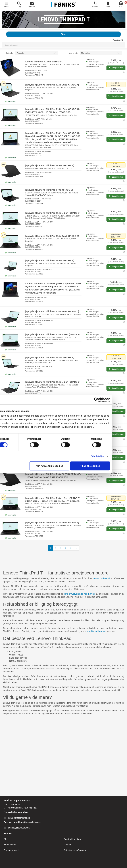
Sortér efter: (10, 53)
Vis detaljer (111, 456)
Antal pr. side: (73, 53)
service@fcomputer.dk (19, 828)
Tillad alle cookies (104, 466)
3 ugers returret (11, 850)
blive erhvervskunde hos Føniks (79, 594)
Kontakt (67, 845)
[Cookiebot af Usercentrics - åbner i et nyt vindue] (110, 400)
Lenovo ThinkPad (101, 578)
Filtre (63, 34)
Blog (6, 839)
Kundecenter (10, 845)
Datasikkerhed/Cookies (75, 850)
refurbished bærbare (97, 631)
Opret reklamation (72, 839)
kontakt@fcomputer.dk (19, 818)
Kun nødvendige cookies (63, 466)
